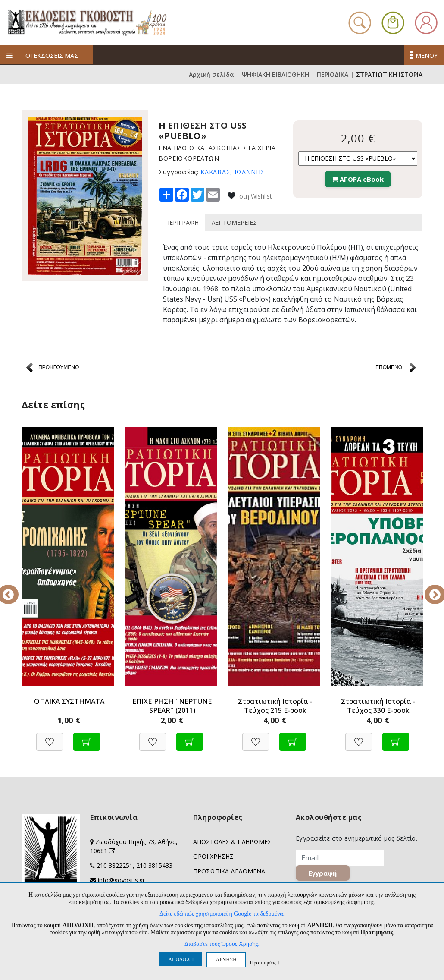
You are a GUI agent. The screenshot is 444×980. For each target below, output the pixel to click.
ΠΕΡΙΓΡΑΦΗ (182, 222)
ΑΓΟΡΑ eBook (358, 179)
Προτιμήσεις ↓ (265, 963)
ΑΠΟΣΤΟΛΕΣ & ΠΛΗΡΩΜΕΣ (232, 842)
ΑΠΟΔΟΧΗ (181, 959)
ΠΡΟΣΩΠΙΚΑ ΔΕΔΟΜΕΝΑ (229, 871)
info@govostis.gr (121, 880)
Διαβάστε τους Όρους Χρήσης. (222, 944)
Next (429, 589)
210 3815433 (154, 865)
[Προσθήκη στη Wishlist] (50, 737)
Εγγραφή (323, 873)
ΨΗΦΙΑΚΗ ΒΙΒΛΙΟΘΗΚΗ (275, 74)
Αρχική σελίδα (211, 74)
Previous (15, 589)
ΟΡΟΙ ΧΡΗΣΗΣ (213, 856)
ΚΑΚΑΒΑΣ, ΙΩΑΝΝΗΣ (233, 172)
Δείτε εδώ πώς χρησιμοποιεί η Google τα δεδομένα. (222, 914)
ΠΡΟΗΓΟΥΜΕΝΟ (59, 367)
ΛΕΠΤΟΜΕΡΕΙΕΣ (234, 222)
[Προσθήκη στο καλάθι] (87, 737)
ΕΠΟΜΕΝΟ (389, 367)
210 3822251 (115, 865)
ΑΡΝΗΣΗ (226, 960)
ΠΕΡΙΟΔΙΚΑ (333, 74)
